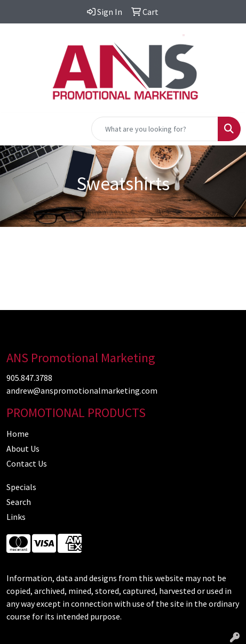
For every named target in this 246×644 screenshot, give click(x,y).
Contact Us (27, 463)
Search (19, 502)
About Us (23, 449)
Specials (21, 487)
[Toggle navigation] (17, 129)
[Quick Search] (155, 129)
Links (16, 517)
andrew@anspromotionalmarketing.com (82, 390)
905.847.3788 (29, 378)
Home (18, 434)
